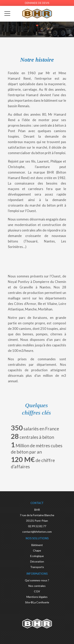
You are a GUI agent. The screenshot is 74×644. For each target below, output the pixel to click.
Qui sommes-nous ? (37, 580)
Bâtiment (37, 545)
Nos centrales (37, 586)
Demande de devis (37, 3)
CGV (37, 591)
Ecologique (37, 556)
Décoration (37, 561)
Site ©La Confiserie (37, 602)
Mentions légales (37, 597)
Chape (37, 550)
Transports (37, 567)
